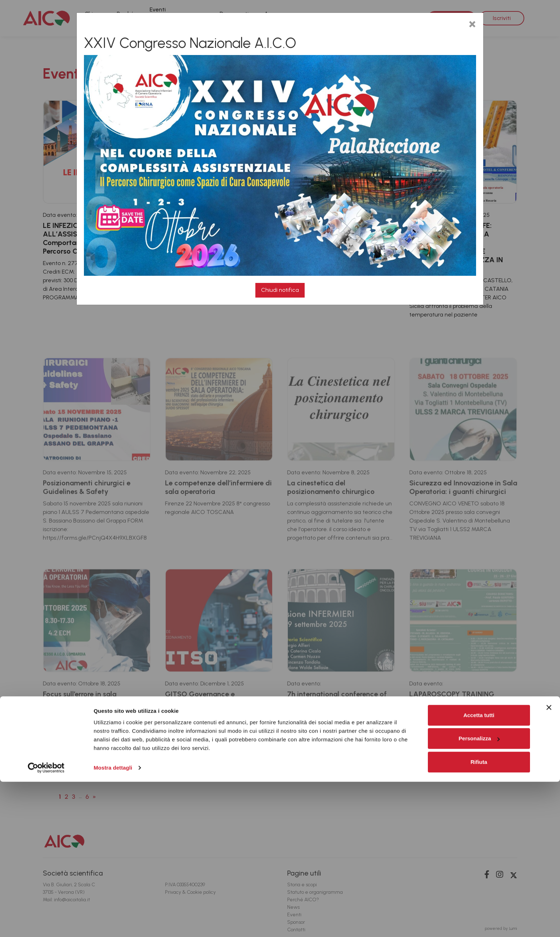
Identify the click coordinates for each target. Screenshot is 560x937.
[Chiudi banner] (549, 863)
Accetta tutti (479, 870)
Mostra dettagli (113, 923)
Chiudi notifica (280, 290)
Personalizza (479, 894)
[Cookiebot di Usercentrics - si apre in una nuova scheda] (46, 923)
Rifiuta (479, 917)
